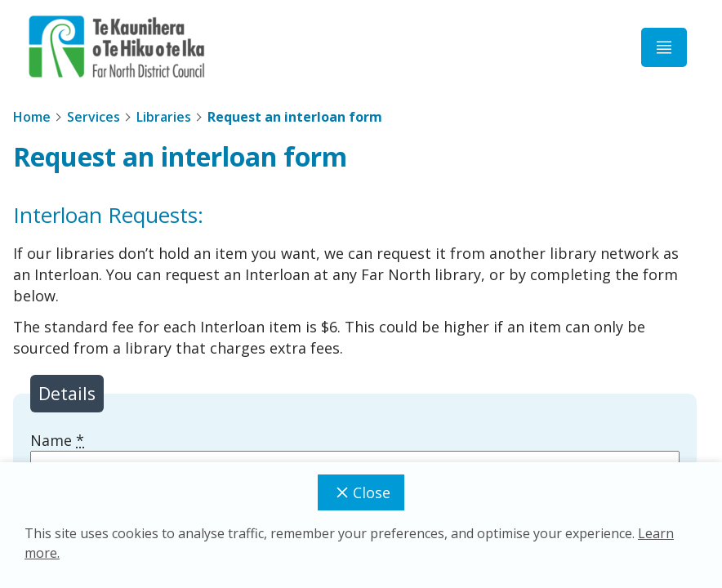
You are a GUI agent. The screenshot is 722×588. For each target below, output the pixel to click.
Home (32, 117)
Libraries (164, 117)
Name (57, 440)
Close (361, 492)
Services (94, 117)
